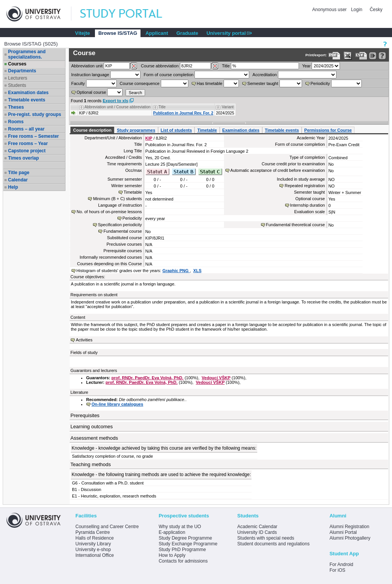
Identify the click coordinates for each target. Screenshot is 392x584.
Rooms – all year (26, 129)
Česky (376, 10)
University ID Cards (257, 532)
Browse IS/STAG (118, 33)
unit (87, 66)
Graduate (187, 33)
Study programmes (136, 130)
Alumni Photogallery (350, 538)
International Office (95, 555)
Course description (92, 130)
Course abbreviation (160, 66)
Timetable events (27, 100)
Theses (16, 107)
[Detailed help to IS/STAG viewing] (382, 56)
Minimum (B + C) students (117, 199)
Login (357, 10)
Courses (17, 64)
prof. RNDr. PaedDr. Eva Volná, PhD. (147, 378)
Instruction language (90, 75)
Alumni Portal (343, 532)
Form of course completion (168, 75)
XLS (197, 271)
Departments (22, 71)
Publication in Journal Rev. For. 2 (183, 113)
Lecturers (18, 78)
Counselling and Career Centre (107, 527)
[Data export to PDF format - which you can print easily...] (334, 56)
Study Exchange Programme (188, 544)
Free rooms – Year (28, 144)
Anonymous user (330, 10)
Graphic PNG (176, 271)
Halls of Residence (95, 538)
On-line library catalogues (117, 404)
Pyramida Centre (93, 532)
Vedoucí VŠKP (216, 378)
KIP (149, 138)
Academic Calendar (257, 527)
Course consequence (140, 83)
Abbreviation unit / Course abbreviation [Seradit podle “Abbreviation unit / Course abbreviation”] (118, 107)
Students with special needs (266, 538)
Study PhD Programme (182, 550)
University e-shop (93, 550)
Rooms (16, 122)
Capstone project (27, 151)
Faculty (78, 83)
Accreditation (265, 75)
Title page (19, 173)
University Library (93, 544)
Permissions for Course (328, 130)
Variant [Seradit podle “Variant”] (228, 107)
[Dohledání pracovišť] (134, 66)
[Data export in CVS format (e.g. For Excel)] (361, 56)
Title (226, 66)
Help (13, 187)
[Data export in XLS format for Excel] (348, 56)
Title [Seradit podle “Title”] (162, 107)
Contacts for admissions (183, 561)
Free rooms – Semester (33, 136)
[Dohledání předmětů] (215, 66)
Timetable (207, 130)
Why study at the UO (180, 527)
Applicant (157, 33)
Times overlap (23, 158)
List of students (176, 130)
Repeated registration (305, 186)
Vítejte (82, 33)
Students (17, 85)
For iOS (337, 570)
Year (306, 66)
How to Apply (172, 555)
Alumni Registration (350, 527)
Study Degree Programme (185, 538)
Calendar (18, 180)
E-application (172, 532)
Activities (84, 340)
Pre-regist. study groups (35, 114)
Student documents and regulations (274, 544)
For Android (341, 564)
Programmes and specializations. (27, 54)
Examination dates (28, 93)
